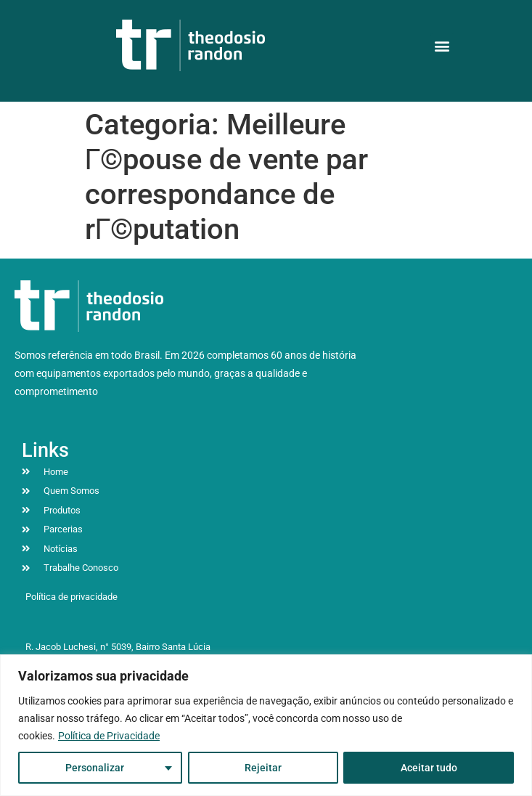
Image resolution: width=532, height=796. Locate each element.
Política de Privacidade (109, 736)
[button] (442, 45)
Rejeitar (262, 768)
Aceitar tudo (429, 768)
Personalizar (95, 768)
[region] (266, 725)
